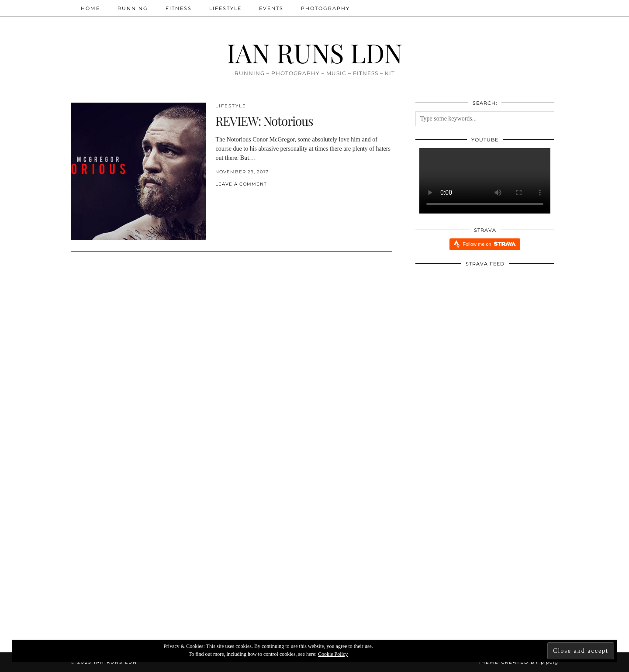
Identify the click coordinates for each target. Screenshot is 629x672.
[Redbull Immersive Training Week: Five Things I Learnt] (477, 560)
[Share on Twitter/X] (222, 198)
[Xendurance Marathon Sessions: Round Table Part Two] (152, 560)
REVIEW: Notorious (264, 121)
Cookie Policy (333, 654)
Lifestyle (225, 8)
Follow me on (489, 244)
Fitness (179, 8)
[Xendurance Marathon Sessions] (315, 560)
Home (90, 8)
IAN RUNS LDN (314, 52)
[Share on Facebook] (218, 198)
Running (133, 8)
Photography (325, 8)
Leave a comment (241, 184)
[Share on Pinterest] (226, 198)
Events (271, 8)
